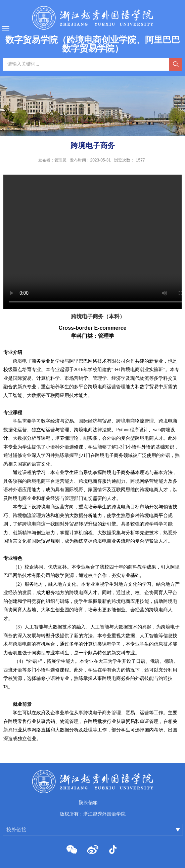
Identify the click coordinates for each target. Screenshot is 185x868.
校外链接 (16, 829)
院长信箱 (88, 802)
